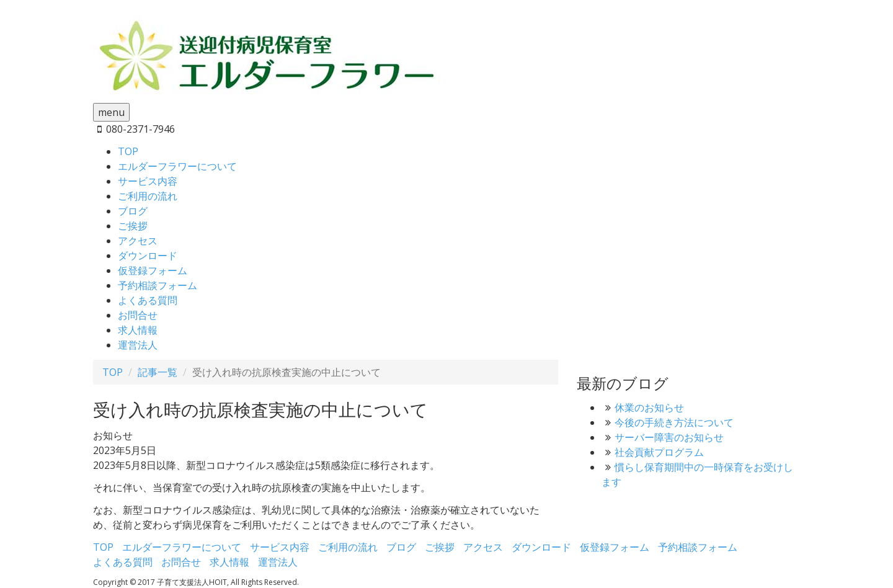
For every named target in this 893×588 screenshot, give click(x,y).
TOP (128, 151)
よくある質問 (148, 300)
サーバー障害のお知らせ (669, 437)
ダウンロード (148, 256)
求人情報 (138, 330)
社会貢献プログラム (659, 452)
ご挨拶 (133, 226)
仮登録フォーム (153, 270)
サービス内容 (148, 181)
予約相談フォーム (158, 285)
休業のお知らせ (649, 408)
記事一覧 (158, 372)
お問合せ (138, 315)
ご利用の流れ (148, 196)
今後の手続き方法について (674, 422)
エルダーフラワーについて (177, 166)
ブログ (133, 211)
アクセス (138, 241)
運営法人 (138, 345)
